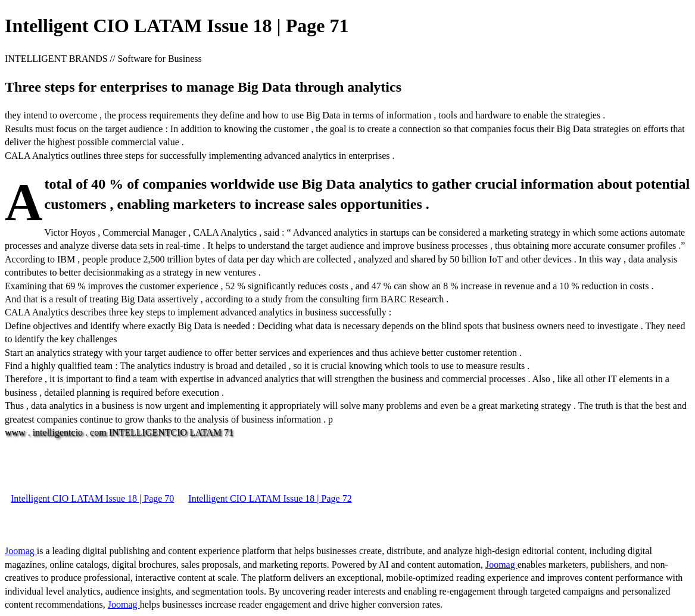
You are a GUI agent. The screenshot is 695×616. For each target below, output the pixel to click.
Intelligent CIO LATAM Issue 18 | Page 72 (270, 498)
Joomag (21, 551)
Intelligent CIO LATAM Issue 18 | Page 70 (92, 498)
